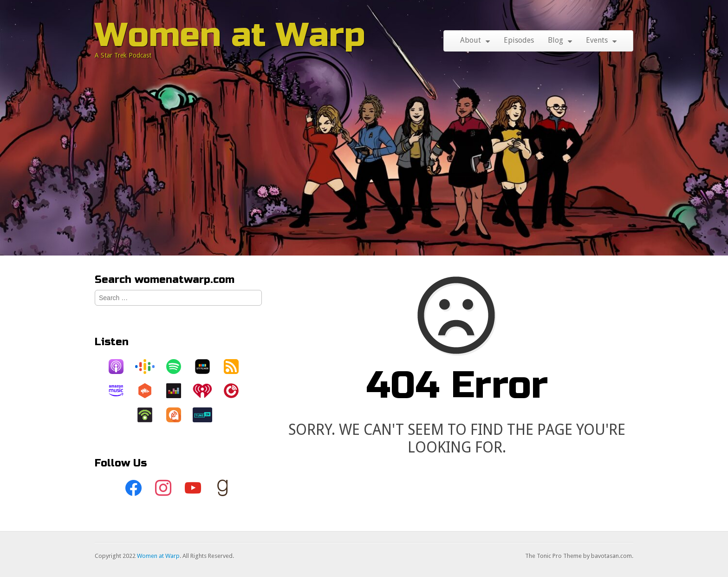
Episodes (519, 40)
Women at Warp (230, 35)
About (471, 40)
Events (597, 40)
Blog (556, 40)
